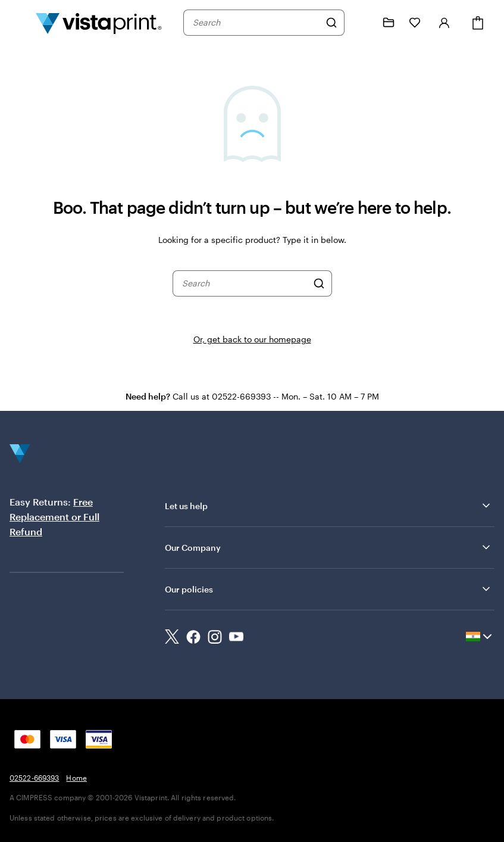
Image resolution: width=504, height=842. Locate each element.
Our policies (328, 589)
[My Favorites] (415, 23)
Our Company (328, 547)
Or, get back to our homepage (252, 339)
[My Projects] (389, 23)
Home (76, 778)
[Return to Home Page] (99, 23)
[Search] (331, 23)
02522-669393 (34, 778)
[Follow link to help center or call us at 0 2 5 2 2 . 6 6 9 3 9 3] (362, 23)
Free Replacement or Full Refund (54, 516)
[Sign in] (444, 23)
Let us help (328, 506)
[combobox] (256, 23)
